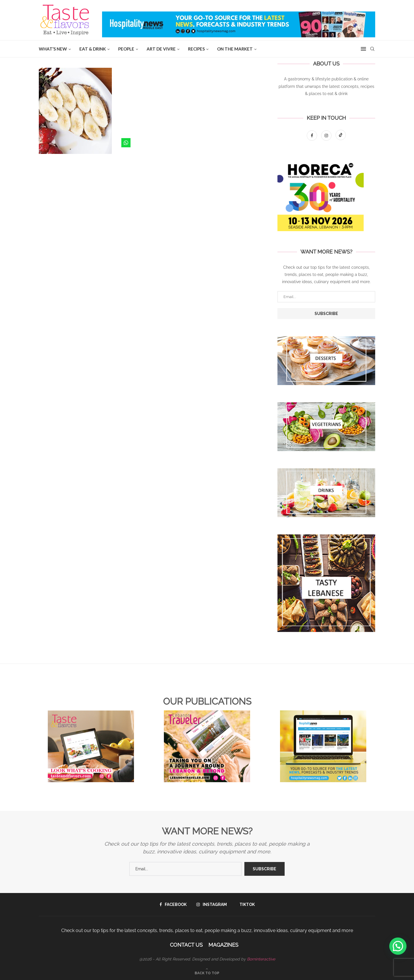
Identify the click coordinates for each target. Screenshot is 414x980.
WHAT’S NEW (53, 49)
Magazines (223, 945)
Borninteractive (261, 959)
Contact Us (186, 945)
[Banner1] (326, 361)
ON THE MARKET (235, 49)
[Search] (372, 49)
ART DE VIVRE (161, 49)
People (126, 49)
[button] (398, 946)
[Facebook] (313, 136)
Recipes (196, 49)
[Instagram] (327, 136)
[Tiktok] (341, 136)
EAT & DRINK (93, 49)
